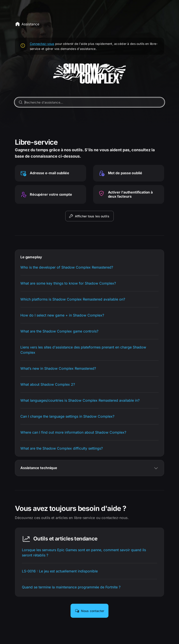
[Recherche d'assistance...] (89, 102)
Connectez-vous (42, 44)
